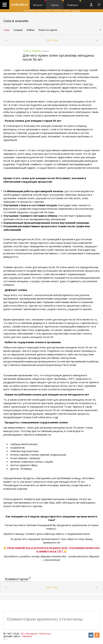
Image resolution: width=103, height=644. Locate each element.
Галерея (18, 30)
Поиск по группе (48, 30)
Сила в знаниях (16, 21)
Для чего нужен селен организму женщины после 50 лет (58, 57)
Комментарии (17, 579)
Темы (6, 30)
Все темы (52, 40)
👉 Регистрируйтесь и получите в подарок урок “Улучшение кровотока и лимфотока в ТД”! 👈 (51, 549)
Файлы (31, 30)
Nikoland (27, 636)
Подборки (74, 3)
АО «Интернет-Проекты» (36, 633)
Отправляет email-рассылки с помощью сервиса (51, 11)
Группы (57, 3)
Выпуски (40, 3)
